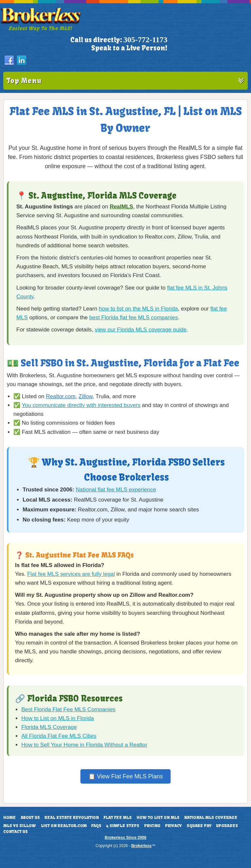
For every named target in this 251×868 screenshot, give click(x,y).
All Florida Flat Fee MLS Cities (59, 736)
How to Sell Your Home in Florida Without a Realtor (84, 745)
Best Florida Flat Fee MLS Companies (68, 709)
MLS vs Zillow (20, 826)
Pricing (152, 826)
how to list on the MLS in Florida (138, 309)
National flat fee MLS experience (116, 490)
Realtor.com (61, 396)
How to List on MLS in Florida (58, 718)
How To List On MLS (158, 818)
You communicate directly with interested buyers (81, 405)
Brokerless (142, 846)
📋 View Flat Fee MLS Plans (126, 776)
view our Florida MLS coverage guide (141, 330)
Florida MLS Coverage (49, 727)
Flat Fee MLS (118, 818)
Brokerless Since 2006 (125, 838)
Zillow (86, 396)
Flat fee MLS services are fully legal (71, 574)
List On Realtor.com (64, 826)
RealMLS (122, 207)
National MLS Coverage (211, 818)
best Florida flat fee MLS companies (134, 318)
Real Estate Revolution (72, 818)
